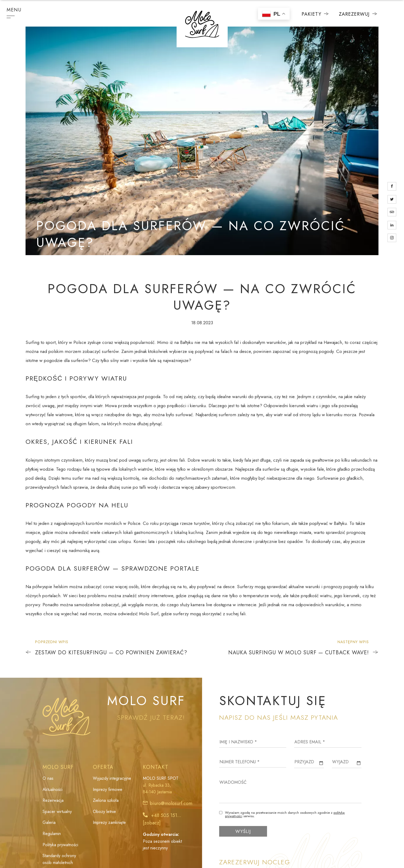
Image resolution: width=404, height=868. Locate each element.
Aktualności (53, 789)
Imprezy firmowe (108, 789)
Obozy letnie (104, 812)
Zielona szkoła (106, 800)
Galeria (49, 822)
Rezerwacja (53, 800)
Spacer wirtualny (57, 812)
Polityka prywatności (60, 845)
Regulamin (52, 834)
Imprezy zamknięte (109, 822)
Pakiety (315, 14)
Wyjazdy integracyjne (112, 778)
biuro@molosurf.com (171, 803)
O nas (48, 778)
